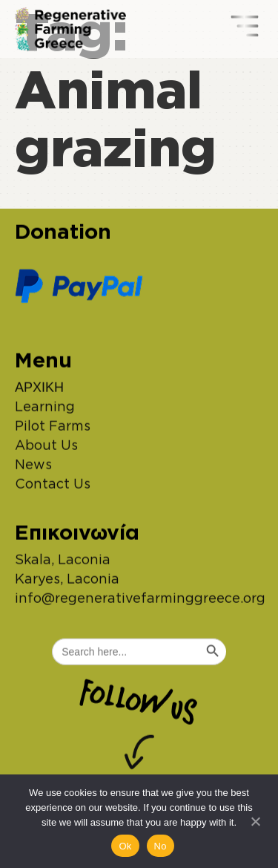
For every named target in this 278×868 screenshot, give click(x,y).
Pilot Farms (53, 430)
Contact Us (53, 488)
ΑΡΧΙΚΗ (39, 391)
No (160, 846)
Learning (45, 411)
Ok (125, 846)
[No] (255, 820)
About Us (46, 449)
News (33, 469)
